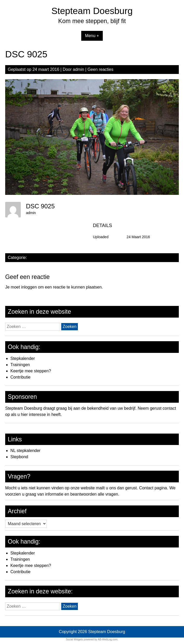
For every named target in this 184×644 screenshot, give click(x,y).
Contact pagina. (154, 488)
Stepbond (19, 457)
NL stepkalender (25, 451)
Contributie (20, 377)
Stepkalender (23, 358)
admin (79, 69)
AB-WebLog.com (108, 639)
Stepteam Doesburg (92, 11)
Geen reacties (100, 69)
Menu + (92, 36)
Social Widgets (74, 639)
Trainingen (20, 365)
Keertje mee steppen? (31, 371)
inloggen (29, 287)
